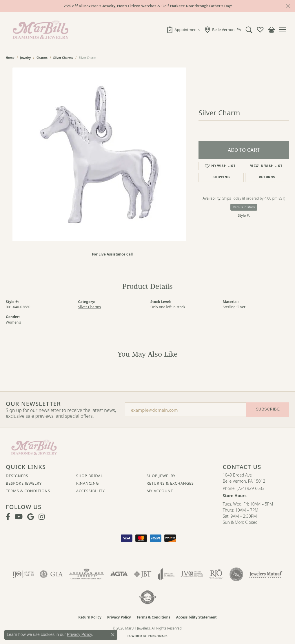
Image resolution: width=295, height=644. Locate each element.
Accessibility (91, 491)
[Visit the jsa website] (236, 574)
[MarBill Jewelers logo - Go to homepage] (39, 30)
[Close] (288, 6)
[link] (182, 30)
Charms (42, 58)
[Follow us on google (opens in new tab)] (31, 517)
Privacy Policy (119, 617)
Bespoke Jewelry (24, 483)
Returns (267, 177)
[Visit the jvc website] (192, 574)
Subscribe (268, 409)
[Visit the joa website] (166, 574)
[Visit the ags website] (87, 574)
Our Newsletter (33, 404)
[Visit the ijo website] (23, 574)
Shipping (221, 177)
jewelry (25, 58)
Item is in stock (244, 207)
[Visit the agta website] (119, 574)
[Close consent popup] (113, 635)
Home (10, 58)
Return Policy (90, 617)
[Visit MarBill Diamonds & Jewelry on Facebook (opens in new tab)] (8, 517)
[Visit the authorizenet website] (147, 597)
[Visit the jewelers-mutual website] (266, 574)
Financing (88, 483)
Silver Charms (63, 58)
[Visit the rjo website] (216, 574)
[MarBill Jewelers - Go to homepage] (34, 447)
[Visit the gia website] (51, 574)
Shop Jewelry (161, 476)
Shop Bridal (90, 476)
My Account (160, 491)
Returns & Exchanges (170, 483)
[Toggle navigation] (284, 30)
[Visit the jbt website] (143, 574)
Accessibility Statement (196, 617)
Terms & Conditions (28, 491)
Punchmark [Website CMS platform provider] (158, 636)
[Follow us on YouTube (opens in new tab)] (19, 517)
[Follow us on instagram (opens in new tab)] (42, 517)
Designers (17, 476)
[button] (247, 30)
